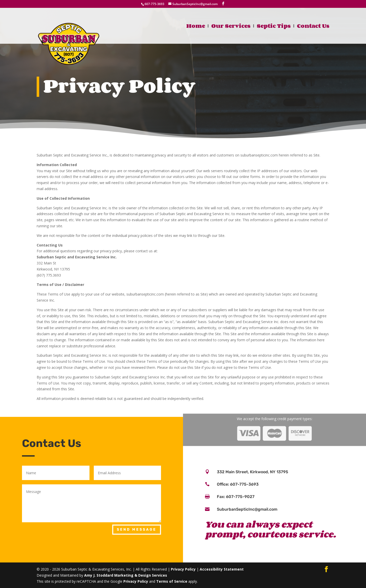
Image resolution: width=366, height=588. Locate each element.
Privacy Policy (183, 569)
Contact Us (313, 27)
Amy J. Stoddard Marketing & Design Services (126, 575)
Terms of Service (172, 581)
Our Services (231, 27)
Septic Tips (274, 27)
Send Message (137, 529)
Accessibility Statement (222, 569)
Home (196, 27)
